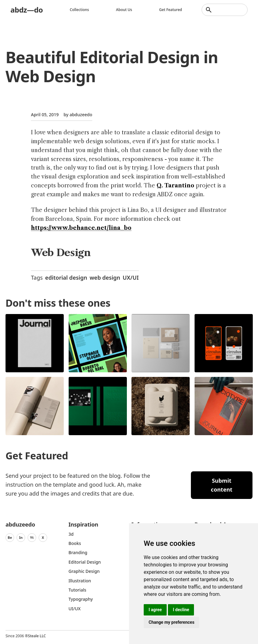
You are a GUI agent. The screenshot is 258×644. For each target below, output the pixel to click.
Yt (32, 537)
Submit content (222, 485)
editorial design (66, 278)
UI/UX (75, 609)
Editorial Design (85, 562)
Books (75, 543)
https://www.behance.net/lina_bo (81, 228)
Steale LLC (37, 636)
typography (81, 599)
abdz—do (27, 10)
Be (10, 537)
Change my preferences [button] (171, 622)
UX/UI (131, 278)
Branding (78, 552)
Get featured (171, 10)
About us (124, 10)
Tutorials (78, 590)
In (21, 537)
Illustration (80, 581)
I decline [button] (181, 610)
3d (71, 534)
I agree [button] (155, 610)
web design (105, 278)
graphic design (84, 571)
